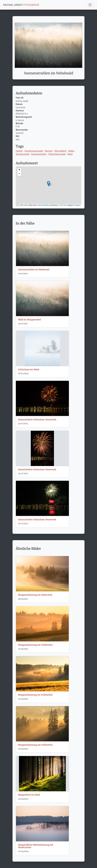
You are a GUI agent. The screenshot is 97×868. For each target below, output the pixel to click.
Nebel (71, 151)
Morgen (49, 151)
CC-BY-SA (62, 205)
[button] (49, 184)
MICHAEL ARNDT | (21, 5)
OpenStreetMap (43, 205)
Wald (70, 154)
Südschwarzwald (57, 154)
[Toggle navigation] (90, 5)
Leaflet (24, 205)
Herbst (19, 151)
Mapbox (78, 205)
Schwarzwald (22, 154)
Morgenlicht (60, 151)
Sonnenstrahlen (39, 154)
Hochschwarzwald (34, 151)
